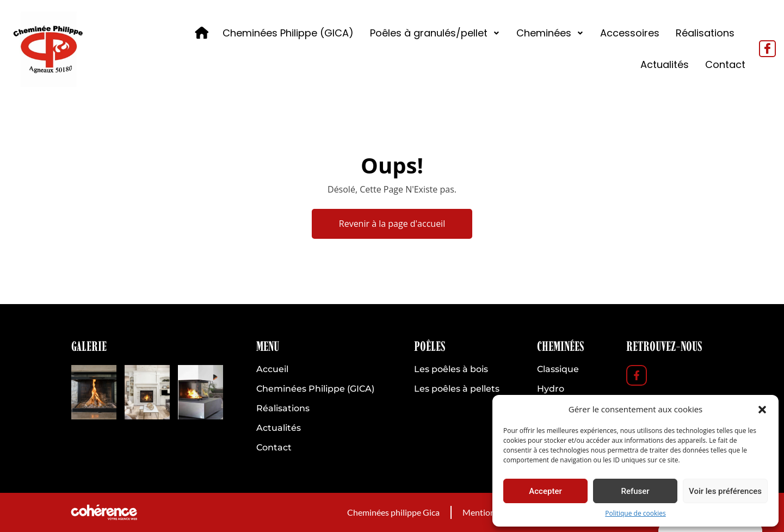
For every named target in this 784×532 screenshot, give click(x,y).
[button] (762, 409)
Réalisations (705, 33)
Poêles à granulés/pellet (435, 33)
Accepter (545, 491)
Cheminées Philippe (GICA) (288, 33)
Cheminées (550, 33)
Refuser (635, 491)
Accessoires (630, 33)
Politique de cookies (635, 513)
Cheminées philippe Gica (393, 512)
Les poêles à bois (451, 369)
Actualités (665, 64)
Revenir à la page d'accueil (392, 224)
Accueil (197, 33)
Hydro (551, 389)
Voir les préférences (725, 491)
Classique (558, 369)
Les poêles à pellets (457, 389)
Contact (725, 64)
